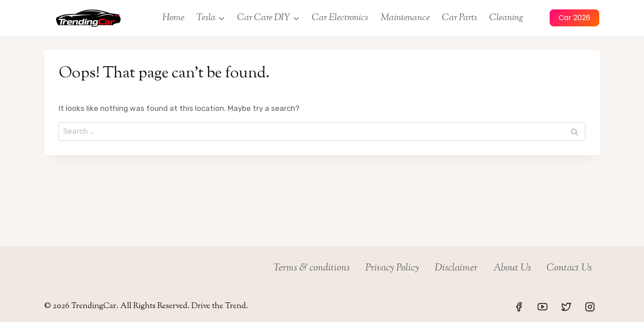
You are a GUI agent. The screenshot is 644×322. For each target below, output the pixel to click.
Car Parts (460, 18)
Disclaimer (456, 268)
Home (173, 18)
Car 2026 (574, 18)
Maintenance (405, 18)
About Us (512, 268)
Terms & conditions (311, 268)
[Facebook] (519, 307)
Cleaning (506, 18)
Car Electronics (340, 18)
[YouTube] (542, 307)
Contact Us (569, 268)
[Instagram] (590, 307)
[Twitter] (566, 307)
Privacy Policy (392, 268)
